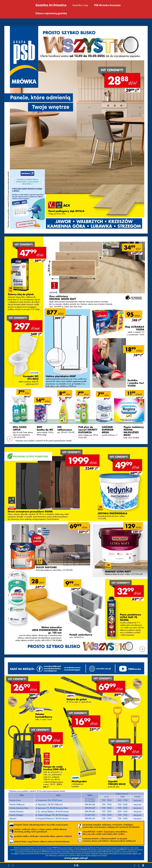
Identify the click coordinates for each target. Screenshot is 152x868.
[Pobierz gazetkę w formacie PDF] (135, 865)
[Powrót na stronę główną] (18, 10)
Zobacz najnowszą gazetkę (51, 13)
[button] (9, 866)
